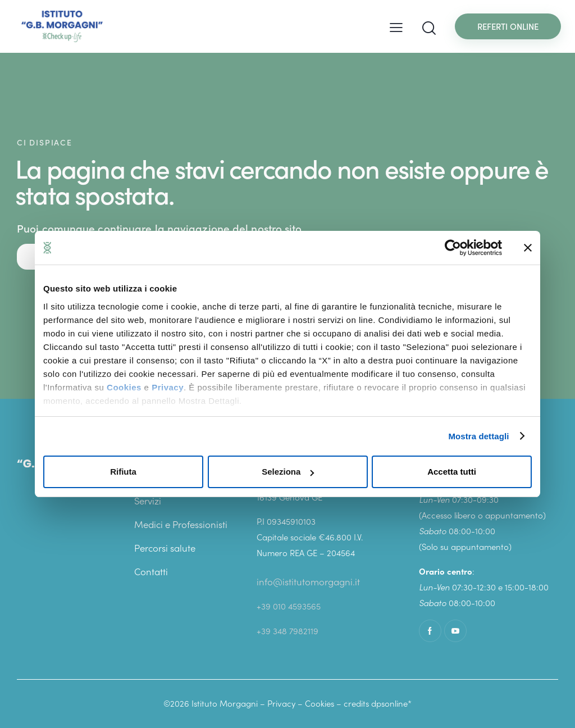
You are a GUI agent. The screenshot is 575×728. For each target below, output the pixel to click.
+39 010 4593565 (289, 606)
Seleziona (288, 472)
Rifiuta (123, 472)
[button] (396, 26)
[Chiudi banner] (528, 248)
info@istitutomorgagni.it (308, 581)
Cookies (124, 387)
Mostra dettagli (478, 436)
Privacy (168, 387)
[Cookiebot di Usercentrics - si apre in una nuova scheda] (453, 248)
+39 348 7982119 (287, 630)
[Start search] (429, 29)
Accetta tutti (452, 472)
